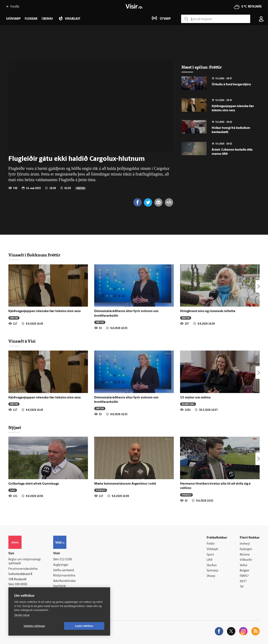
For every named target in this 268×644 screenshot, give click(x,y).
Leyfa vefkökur (84, 626)
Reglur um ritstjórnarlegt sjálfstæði (24, 562)
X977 (243, 582)
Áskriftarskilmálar (65, 581)
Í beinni (47, 19)
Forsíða (13, 6)
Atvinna (245, 555)
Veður (244, 565)
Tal (242, 587)
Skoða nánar (22, 615)
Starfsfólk (59, 587)
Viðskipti (212, 549)
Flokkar (31, 19)
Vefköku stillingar (34, 626)
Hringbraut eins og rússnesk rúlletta (208, 311)
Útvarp (211, 576)
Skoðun (212, 565)
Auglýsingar (61, 565)
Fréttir (81, 188)
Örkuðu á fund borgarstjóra (231, 85)
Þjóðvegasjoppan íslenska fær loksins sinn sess (44, 311)
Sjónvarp (212, 571)
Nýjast (15, 428)
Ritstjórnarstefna (64, 576)
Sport (210, 555)
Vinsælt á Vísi (22, 341)
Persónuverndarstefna (23, 569)
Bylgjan (245, 571)
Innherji (245, 544)
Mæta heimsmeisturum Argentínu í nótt (125, 484)
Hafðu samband (64, 570)
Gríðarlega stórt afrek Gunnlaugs (34, 484)
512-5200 (66, 560)
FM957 (244, 576)
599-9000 (21, 585)
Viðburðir (246, 560)
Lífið (210, 560)
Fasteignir (246, 549)
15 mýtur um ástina (195, 398)
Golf (13, 490)
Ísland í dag (188, 404)
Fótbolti (101, 490)
